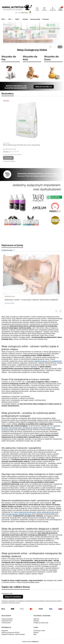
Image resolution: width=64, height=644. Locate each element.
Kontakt (36, 632)
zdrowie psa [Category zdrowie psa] (10, 296)
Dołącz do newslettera (13, 597)
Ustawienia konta (7, 621)
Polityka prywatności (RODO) (10, 632)
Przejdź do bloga (8, 250)
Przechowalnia (6, 623)
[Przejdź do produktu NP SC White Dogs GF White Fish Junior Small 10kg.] (27, 120)
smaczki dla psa (12, 514)
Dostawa (36, 621)
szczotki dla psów (15, 428)
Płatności (36, 619)
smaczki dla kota (25, 514)
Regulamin (5, 631)
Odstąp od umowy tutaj (41, 623)
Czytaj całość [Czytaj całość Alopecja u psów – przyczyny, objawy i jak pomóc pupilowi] (9, 303)
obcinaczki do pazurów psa (32, 428)
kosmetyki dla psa (41, 361)
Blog (35, 634)
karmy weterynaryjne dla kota (47, 512)
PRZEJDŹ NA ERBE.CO (44, 87)
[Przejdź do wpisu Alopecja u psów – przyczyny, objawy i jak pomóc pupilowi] (31, 275)
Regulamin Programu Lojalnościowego (13, 634)
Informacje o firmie (39, 631)
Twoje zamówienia (7, 619)
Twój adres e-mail (7, 593)
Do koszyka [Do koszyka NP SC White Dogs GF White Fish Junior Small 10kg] (8, 158)
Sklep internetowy (30, 642)
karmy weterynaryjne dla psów (25, 512)
